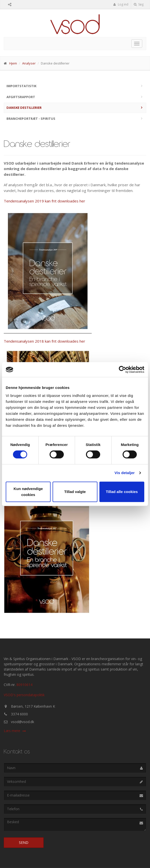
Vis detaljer (125, 473)
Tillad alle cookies (122, 492)
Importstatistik (21, 86)
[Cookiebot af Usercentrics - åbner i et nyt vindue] (122, 370)
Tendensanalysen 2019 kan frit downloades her (44, 201)
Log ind (121, 4)
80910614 (24, 685)
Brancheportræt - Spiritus (31, 119)
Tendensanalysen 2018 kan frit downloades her (44, 341)
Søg (139, 4)
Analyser (29, 63)
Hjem (13, 63)
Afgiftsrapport (21, 97)
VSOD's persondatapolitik (24, 695)
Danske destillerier (24, 108)
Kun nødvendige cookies (28, 492)
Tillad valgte (75, 492)
